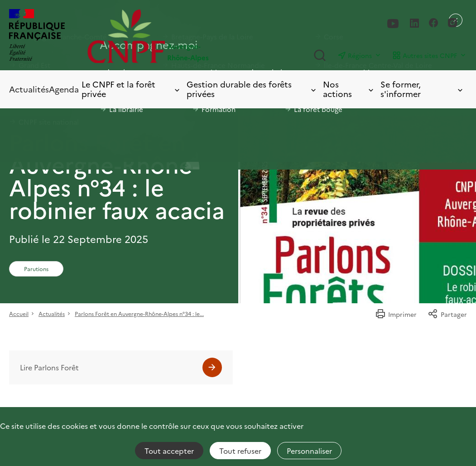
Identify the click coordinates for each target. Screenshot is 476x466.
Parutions (36, 269)
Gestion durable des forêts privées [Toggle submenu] (252, 89)
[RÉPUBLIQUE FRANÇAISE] (37, 36)
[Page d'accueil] (163, 36)
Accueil (19, 313)
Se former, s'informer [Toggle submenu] (422, 89)
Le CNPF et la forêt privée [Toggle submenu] (131, 89)
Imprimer (396, 314)
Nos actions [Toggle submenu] (349, 89)
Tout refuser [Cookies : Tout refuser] (240, 451)
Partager (447, 314)
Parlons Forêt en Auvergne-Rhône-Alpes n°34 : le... (139, 313)
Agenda (64, 89)
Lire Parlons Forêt (49, 367)
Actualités (29, 89)
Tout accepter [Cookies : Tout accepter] (169, 451)
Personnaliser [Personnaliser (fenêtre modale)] (309, 451)
